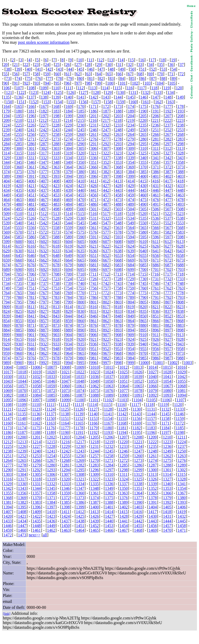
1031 (22, 377)
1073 (66, 391)
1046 (51, 381)
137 (31, 97)
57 (26, 74)
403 (181, 176)
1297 (109, 470)
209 (6, 120)
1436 (51, 521)
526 (31, 218)
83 (112, 79)
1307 (66, 474)
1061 (80, 386)
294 (131, 144)
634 (69, 251)
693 (56, 269)
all (45, 535)
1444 (167, 521)
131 (133, 92)
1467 (124, 530)
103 (147, 83)
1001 (159, 363)
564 (131, 228)
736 (31, 283)
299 (6, 148)
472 (106, 200)
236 (156, 125)
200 (81, 116)
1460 (22, 530)
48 (112, 69)
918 (56, 339)
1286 (138, 465)
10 (80, 60)
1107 (180, 400)
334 (69, 158)
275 (81, 139)
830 (81, 311)
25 (57, 65)
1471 (182, 530)
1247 (138, 451)
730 (143, 279)
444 (131, 190)
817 (106, 307)
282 (168, 139)
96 (68, 83)
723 (56, 279)
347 (44, 162)
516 (94, 214)
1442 (138, 521)
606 (94, 242)
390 (19, 176)
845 (81, 316)
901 (31, 335)
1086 (66, 395)
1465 (95, 530)
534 (131, 218)
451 (31, 195)
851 (156, 316)
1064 (124, 386)
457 (106, 195)
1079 (153, 391)
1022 (80, 372)
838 (181, 311)
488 (118, 204)
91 (16, 83)
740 (81, 283)
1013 (138, 367)
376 (31, 172)
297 (168, 144)
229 (69, 125)
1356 (22, 493)
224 (6, 125)
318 (56, 153)
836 (156, 311)
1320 (66, 479)
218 (118, 120)
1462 (51, 530)
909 (131, 335)
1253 (37, 456)
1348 (95, 488)
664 (69, 260)
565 (143, 228)
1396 (37, 507)
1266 (37, 460)
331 (31, 158)
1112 (64, 405)
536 (156, 218)
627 (168, 246)
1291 (22, 470)
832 (106, 311)
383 (118, 172)
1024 (109, 372)
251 (156, 130)
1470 (167, 530)
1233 (124, 446)
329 (6, 158)
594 (131, 237)
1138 (65, 414)
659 (6, 260)
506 (156, 209)
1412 (80, 512)
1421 (22, 516)
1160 (7, 423)
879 (131, 325)
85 (132, 79)
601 (31, 242)
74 (18, 79)
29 (99, 65)
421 (31, 186)
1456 (153, 526)
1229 (66, 446)
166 (31, 106)
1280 (51, 465)
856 (31, 321)
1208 (138, 437)
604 (69, 242)
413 (118, 181)
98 (88, 83)
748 (181, 283)
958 (181, 349)
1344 (37, 488)
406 (31, 181)
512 (44, 214)
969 (131, 353)
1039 (138, 377)
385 (143, 172)
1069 (8, 391)
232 (106, 125)
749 (6, 288)
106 (6, 88)
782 (44, 297)
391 (31, 176)
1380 (182, 498)
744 (131, 283)
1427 (109, 516)
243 (56, 130)
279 (131, 139)
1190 (65, 432)
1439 (95, 521)
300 (19, 148)
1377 (138, 498)
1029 (182, 372)
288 (56, 144)
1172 (180, 423)
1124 (51, 409)
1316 (8, 479)
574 (69, 232)
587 (44, 237)
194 (6, 116)
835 (143, 311)
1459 (8, 530)
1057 (22, 386)
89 (174, 79)
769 (69, 293)
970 (143, 353)
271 (31, 139)
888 (56, 330)
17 (152, 60)
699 (131, 269)
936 (94, 344)
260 (81, 134)
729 (131, 279)
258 (56, 134)
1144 (151, 414)
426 (94, 186)
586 (31, 237)
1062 (95, 386)
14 (122, 60)
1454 (124, 526)
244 (69, 130)
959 (6, 353)
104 (160, 83)
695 (81, 269)
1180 (108, 428)
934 (69, 344)
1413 (95, 512)
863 (118, 321)
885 (19, 330)
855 (19, 321)
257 (44, 134)
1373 (80, 498)
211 (31, 120)
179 (6, 111)
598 (181, 237)
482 (44, 204)
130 (121, 92)
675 (19, 265)
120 (179, 88)
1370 (37, 498)
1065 (138, 386)
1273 (138, 460)
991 (31, 363)
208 (181, 116)
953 (118, 349)
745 (143, 283)
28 (88, 65)
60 (57, 74)
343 (181, 158)
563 (118, 228)
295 (143, 144)
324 (131, 153)
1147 (7, 419)
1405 (167, 507)
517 (106, 214)
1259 (124, 456)
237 (168, 125)
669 (131, 260)
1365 (153, 493)
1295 (80, 470)
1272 (124, 460)
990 (19, 363)
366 (94, 167)
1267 (51, 460)
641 (156, 251)
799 (69, 302)
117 (142, 88)
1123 (36, 409)
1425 (80, 516)
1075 (95, 391)
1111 (50, 405)
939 (131, 344)
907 (106, 335)
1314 (167, 474)
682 (106, 265)
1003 (188, 363)
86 (143, 79)
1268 (66, 460)
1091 (138, 395)
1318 (37, 479)
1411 (65, 512)
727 (106, 279)
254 (6, 134)
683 (118, 265)
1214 (37, 442)
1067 (167, 386)
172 (106, 106)
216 (94, 120)
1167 (108, 423)
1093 (167, 395)
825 (19, 311)
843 (56, 316)
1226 (22, 446)
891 (94, 330)
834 (131, 311)
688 (181, 265)
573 (56, 232)
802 (106, 302)
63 (88, 74)
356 (156, 162)
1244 (95, 451)
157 (96, 102)
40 (29, 69)
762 (168, 288)
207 (168, 116)
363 (56, 167)
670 (143, 260)
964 (69, 353)
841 (31, 316)
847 (106, 316)
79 (70, 79)
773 (118, 293)
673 (181, 260)
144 (118, 97)
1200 (22, 437)
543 (56, 223)
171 (94, 106)
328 (181, 153)
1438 (80, 521)
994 (69, 363)
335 (81, 158)
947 (44, 349)
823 (181, 307)
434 (6, 190)
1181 (122, 428)
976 (31, 358)
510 (19, 214)
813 (56, 307)
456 (94, 195)
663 (56, 260)
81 (91, 79)
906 (94, 335)
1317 (22, 479)
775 (143, 293)
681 (94, 265)
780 (19, 297)
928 (181, 339)
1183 (151, 428)
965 (81, 353)
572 (44, 232)
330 (19, 158)
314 (6, 153)
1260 (138, 456)
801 (94, 302)
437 (44, 190)
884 (6, 330)
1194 (122, 432)
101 (123, 83)
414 (131, 181)
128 (96, 92)
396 (94, 176)
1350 (124, 488)
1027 (153, 372)
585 (19, 237)
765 (19, 293)
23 (37, 65)
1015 (167, 367)
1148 (22, 419)
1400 (95, 507)
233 (118, 125)
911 (156, 335)
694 (69, 269)
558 (56, 228)
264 (131, 134)
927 (168, 339)
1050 (109, 381)
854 (6, 321)
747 (168, 283)
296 (156, 144)
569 (6, 232)
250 (143, 130)
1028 (167, 372)
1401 (109, 507)
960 (19, 353)
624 (131, 246)
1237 (182, 446)
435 (19, 190)
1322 (95, 479)
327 (168, 153)
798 (56, 302)
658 (181, 256)
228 (56, 125)
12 (101, 60)
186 (94, 111)
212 (44, 120)
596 (156, 237)
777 (168, 293)
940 (143, 344)
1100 (80, 400)
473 (118, 200)
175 (143, 106)
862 (106, 321)
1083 (22, 395)
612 (168, 242)
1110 (36, 405)
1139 (79, 414)
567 (168, 228)
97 (78, 83)
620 (81, 246)
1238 (8, 451)
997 (106, 363)
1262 (167, 456)
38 (8, 69)
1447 (22, 526)
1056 (8, 386)
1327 (167, 479)
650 (81, 256)
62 (78, 74)
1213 (22, 442)
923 (118, 339)
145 (131, 97)
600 (19, 242)
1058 (37, 386)
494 (6, 209)
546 (94, 223)
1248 (153, 451)
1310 (109, 474)
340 (143, 158)
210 (19, 120)
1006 (37, 367)
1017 (8, 372)
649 (69, 256)
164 (6, 106)
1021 (66, 372)
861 (94, 321)
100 (110, 83)
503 (118, 209)
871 (31, 325)
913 (181, 335)
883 (181, 325)
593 (118, 237)
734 (6, 283)
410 (81, 181)
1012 (124, 367)
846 (94, 316)
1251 (8, 456)
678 (56, 265)
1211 (182, 437)
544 (69, 223)
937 (106, 344)
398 (118, 176)
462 (168, 195)
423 (56, 186)
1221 (138, 442)
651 (94, 256)
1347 (80, 488)
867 (168, 321)
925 (143, 339)
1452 (95, 526)
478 (181, 200)
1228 (51, 446)
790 (143, 297)
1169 (137, 423)
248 (118, 130)
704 (6, 274)
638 (118, 251)
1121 (7, 409)
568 (181, 228)
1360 (80, 493)
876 (94, 325)
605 (81, 242)
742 (106, 283)
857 (44, 321)
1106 (166, 400)
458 (118, 195)
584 (6, 237)
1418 (167, 512)
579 (131, 232)
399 (131, 176)
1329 (8, 484)
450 (19, 195)
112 (80, 88)
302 (44, 148)
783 (56, 297)
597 (168, 237)
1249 (167, 451)
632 (44, 251)
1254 (51, 456)
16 (142, 60)
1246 (124, 451)
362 (44, 167)
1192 (94, 432)
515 (81, 214)
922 (106, 339)
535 (143, 218)
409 (69, 181)
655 (143, 256)
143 (106, 97)
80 (81, 79)
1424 (66, 516)
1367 (182, 493)
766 (31, 293)
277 (106, 139)
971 (156, 353)
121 (9, 92)
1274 (153, 460)
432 (168, 186)
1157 (151, 419)
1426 (95, 516)
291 (94, 144)
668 (118, 260)
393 (56, 176)
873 (56, 325)
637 (106, 251)
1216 (66, 442)
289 (69, 144)
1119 (164, 405)
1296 (95, 470)
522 (168, 214)
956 (156, 349)
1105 (152, 400)
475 (143, 200)
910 (143, 335)
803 (118, 302)
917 (44, 339)
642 (168, 251)
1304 (22, 474)
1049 (95, 381)
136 (19, 97)
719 (6, 279)
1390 (138, 502)
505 (143, 209)
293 (118, 144)
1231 (95, 446)
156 (84, 102)
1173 (7, 428)
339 (131, 158)
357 (168, 162)
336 (94, 158)
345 (19, 162)
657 (168, 256)
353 (118, 162)
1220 (124, 442)
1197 (165, 432)
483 (56, 204)
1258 (109, 456)
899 (6, 335)
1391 (153, 502)
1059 (51, 386)
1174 (22, 428)
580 (143, 232)
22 (26, 65)
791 (156, 297)
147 (156, 97)
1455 (138, 526)
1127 (94, 409)
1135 (22, 414)
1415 (124, 512)
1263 (182, 456)
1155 (122, 419)
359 (6, 167)
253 (181, 130)
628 (181, 246)
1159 (180, 419)
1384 (51, 502)
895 (143, 330)
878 (118, 325)
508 (181, 209)
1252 (22, 456)
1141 (108, 414)
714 (131, 274)
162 (158, 102)
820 (143, 307)
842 (44, 316)
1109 (22, 405)
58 (37, 74)
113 (93, 88)
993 (56, 363)
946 (31, 349)
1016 (182, 367)
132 (146, 92)
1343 (22, 488)
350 (81, 162)
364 (69, 167)
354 (131, 162)
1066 (153, 386)
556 (31, 228)
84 (122, 79)
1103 (123, 400)
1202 (51, 437)
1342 (8, 488)
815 (81, 307)
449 (6, 195)
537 (168, 218)
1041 (167, 377)
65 (109, 74)
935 (81, 344)
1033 (51, 377)
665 (81, 260)
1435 (37, 521)
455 (81, 195)
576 (94, 232)
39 (18, 69)
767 (44, 293)
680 (81, 265)
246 (94, 130)
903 (56, 335)
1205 (95, 437)
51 (143, 69)
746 (156, 283)
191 (156, 111)
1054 (167, 381)
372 (168, 167)
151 (22, 102)
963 (56, 353)
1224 (182, 442)
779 (6, 297)
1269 (80, 460)
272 (44, 139)
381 (94, 172)
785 (81, 297)
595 (143, 237)
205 (143, 116)
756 (94, 288)
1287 (153, 465)
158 (109, 102)
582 (168, 232)
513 (56, 214)
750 (19, 288)
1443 (153, 521)
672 (168, 260)
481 (31, 204)
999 (131, 363)
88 (163, 79)
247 (106, 130)
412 (106, 181)
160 (133, 102)
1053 (153, 381)
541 (31, 223)
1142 (122, 414)
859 (69, 321)
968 (118, 353)
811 (31, 307)
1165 (79, 423)
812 (44, 307)
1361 (95, 493)
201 (94, 116)
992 (44, 363)
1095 (8, 400)
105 (172, 83)
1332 (51, 484)
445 (143, 190)
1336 (109, 484)
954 (131, 349)
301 (31, 148)
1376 (124, 498)
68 (140, 74)
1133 (180, 409)
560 (81, 228)
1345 (51, 488)
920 (81, 339)
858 (56, 321)
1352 (153, 488)
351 (94, 162)
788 (118, 297)
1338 (138, 484)
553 (181, 223)
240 (19, 130)
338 (118, 158)
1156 (137, 419)
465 (19, 200)
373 (181, 167)
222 (168, 120)
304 (69, 148)
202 (106, 116)
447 (168, 190)
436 (31, 190)
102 (135, 83)
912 (168, 335)
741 (94, 283)
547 (106, 223)
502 (106, 209)
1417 (153, 512)
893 (118, 330)
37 (182, 65)
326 (156, 153)
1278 (22, 465)
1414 (109, 512)
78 (60, 79)
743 (118, 283)
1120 (178, 405)
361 (31, 167)
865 (143, 321)
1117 (135, 405)
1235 (153, 446)
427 (106, 186)
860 (81, 321)
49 (122, 69)
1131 (151, 409)
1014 (153, 367)
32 (130, 65)
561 (94, 228)
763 (181, 288)
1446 (8, 526)
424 (69, 186)
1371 (51, 498)
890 (81, 330)
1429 (138, 516)
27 (78, 65)
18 (163, 60)
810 (19, 307)
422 (44, 186)
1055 (182, 381)
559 (69, 228)
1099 (66, 400)
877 (106, 325)
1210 (167, 437)
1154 (108, 419)
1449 (51, 526)
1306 (51, 474)
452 (44, 195)
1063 (109, 386)
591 (94, 237)
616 (31, 246)
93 (37, 83)
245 (81, 130)
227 (44, 125)
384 (131, 172)
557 (44, 228)
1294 (66, 470)
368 (118, 167)
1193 (108, 432)
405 (19, 181)
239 (6, 130)
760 (143, 288)
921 (94, 339)
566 (156, 228)
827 (44, 311)
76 (39, 79)
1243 (80, 451)
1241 (51, 451)
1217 (80, 442)
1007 (51, 367)
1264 (8, 460)
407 (44, 181)
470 (81, 200)
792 (168, 297)
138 (44, 97)
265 (143, 134)
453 (56, 195)
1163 (51, 423)
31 (119, 65)
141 (81, 97)
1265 (22, 460)
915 (19, 339)
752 (44, 288)
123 (34, 92)
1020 (51, 372)
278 (118, 139)
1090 (124, 395)
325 (143, 153)
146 (143, 97)
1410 (51, 512)
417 (168, 181)
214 (69, 120)
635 (81, 251)
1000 (144, 363)
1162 (36, 423)
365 (81, 167)
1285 (124, 465)
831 (94, 311)
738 (56, 283)
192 (168, 111)
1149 (36, 419)
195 (19, 116)
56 (16, 74)
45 (81, 69)
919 (69, 339)
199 (69, 116)
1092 (153, 395)
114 (105, 88)
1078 (138, 391)
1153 (94, 419)
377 (44, 172)
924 (131, 339)
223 (181, 120)
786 (94, 297)
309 (131, 148)
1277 (8, 465)
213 (56, 120)
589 (69, 237)
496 (31, 209)
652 (106, 256)
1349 (109, 488)
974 (6, 358)
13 (111, 60)
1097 (37, 400)
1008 (66, 367)
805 (143, 302)
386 (156, 172)
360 (19, 167)
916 (31, 339)
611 (156, 242)
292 (106, 144)
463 (181, 195)
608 (118, 242)
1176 (51, 428)
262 (106, 134)
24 (47, 65)
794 (6, 302)
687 (168, 265)
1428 (124, 516)
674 (6, 265)
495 (19, 209)
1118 (150, 405)
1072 (51, 391)
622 (106, 246)
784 (69, 297)
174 (131, 106)
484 (69, 204)
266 (156, 134)
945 (19, 349)
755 (81, 288)
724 (69, 279)
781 (31, 297)
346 (31, 162)
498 (56, 209)
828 (56, 311)
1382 (22, 502)
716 (156, 274)
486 (94, 204)
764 (6, 293)
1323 (109, 479)
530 (81, 218)
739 (69, 283)
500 (81, 209)
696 (94, 269)
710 (81, 274)
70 (161, 74)
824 (6, 311)
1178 (79, 428)
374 (6, 172)
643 (181, 251)
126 (71, 92)
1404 (153, 507)
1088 (95, 395)
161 (146, 102)
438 (56, 190)
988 (181, 358)
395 (81, 176)
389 (6, 176)
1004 (8, 367)
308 (118, 148)
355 (143, 162)
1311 (123, 474)
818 (118, 307)
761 (156, 288)
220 (143, 120)
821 (156, 307)
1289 (182, 465)
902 (44, 335)
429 (131, 186)
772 (106, 293)
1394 (8, 507)
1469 (153, 530)
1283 (95, 465)
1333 (66, 484)
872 (44, 325)
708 (56, 274)
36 (171, 65)
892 (106, 330)
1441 (124, 521)
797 (44, 302)
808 (181, 302)
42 (49, 69)
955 (143, 349)
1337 (124, 484)
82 (101, 79)
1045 (37, 381)
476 (156, 200)
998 (118, 363)
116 (130, 88)
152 (34, 102)
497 (44, 209)
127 (84, 92)
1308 (80, 474)
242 (44, 130)
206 (156, 116)
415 (143, 181)
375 (19, 172)
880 (143, 325)
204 (131, 116)
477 (168, 200)
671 (156, 260)
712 (106, 274)
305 (81, 148)
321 (94, 153)
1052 (138, 381)
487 (106, 204)
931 (31, 344)
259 (69, 134)
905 (81, 335)
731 (156, 279)
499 (69, 209)
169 (69, 106)
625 (143, 246)
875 (81, 325)
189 (131, 111)
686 (156, 265)
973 (181, 353)
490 (143, 204)
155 (71, 102)
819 (131, 307)
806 (156, 302)
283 (181, 139)
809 (6, 307)
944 (6, 349)
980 (81, 358)
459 (131, 195)
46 (91, 69)
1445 (182, 521)
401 (156, 176)
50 (132, 69)
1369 (22, 498)
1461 (37, 530)
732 (168, 279)
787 (106, 297)
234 (131, 125)
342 (168, 158)
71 (171, 74)
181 (31, 111)
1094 (182, 395)
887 (44, 330)
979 (69, 358)
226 (31, 125)
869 (6, 325)
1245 (109, 451)
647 (44, 256)
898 (181, 330)
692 (44, 269)
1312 (138, 474)
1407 (8, 512)
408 (56, 181)
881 (156, 325)
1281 (66, 465)
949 (69, 349)
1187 (22, 432)
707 (44, 274)
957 (168, 349)
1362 (109, 493)
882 (168, 325)
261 (94, 134)
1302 (182, 470)
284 (6, 144)
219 (131, 120)
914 (6, 339)
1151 (65, 419)
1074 (80, 391)
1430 (153, 516)
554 (6, 228)
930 (19, 344)
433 (181, 186)
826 (31, 311)
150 (9, 102)
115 (118, 88)
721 (31, 279)
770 (81, 293)
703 (181, 269)
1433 (8, 521)
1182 (137, 428)
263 (118, 134)
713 (118, 274)
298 (181, 144)
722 (44, 279)
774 (131, 293)
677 (44, 265)
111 (69, 88)
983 (118, 358)
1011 (109, 367)
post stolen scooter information (44, 42)
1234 (138, 446)
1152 (79, 419)
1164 (65, 423)
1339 (153, 484)
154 (59, 102)
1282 (80, 465)
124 (46, 92)
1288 (167, 465)
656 (156, 256)
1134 (7, 414)
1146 (180, 414)
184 (69, 111)
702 (168, 269)
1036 (95, 377)
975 (19, 358)
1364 (138, 493)
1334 (80, 484)
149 (181, 97)
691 (31, 269)
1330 (22, 484)
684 (131, 265)
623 (118, 246)
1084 (37, 395)
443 (118, 190)
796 (31, 302)
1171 (165, 423)
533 (118, 218)
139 (56, 97)
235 (143, 125)
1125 (65, 409)
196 (31, 116)
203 (118, 116)
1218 (95, 442)
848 (118, 316)
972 (168, 353)
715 (143, 274)
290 (81, 144)
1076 (109, 391)
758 (118, 288)
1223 (167, 442)
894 (131, 330)
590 (81, 237)
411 (93, 181)
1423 (51, 516)
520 (143, 214)
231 (94, 125)
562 (106, 228)
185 (81, 111)
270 (19, 139)
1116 (121, 405)
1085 (51, 395)
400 (143, 176)
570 (19, 232)
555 (19, 228)
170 (81, 106)
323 (118, 153)
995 (81, 363)
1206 (109, 437)
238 (181, 125)
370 (143, 167)
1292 (37, 470)
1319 (51, 479)
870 (19, 325)
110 (56, 88)
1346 (66, 488)
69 (151, 74)
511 (31, 214)
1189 (51, 432)
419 (6, 186)
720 (19, 279)
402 (168, 176)
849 (131, 316)
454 (69, 195)
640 (143, 251)
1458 (182, 526)
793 (181, 297)
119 (166, 88)
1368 (8, 498)
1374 (95, 498)
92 (26, 83)
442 (106, 190)
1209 (153, 437)
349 (69, 162)
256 (31, 134)
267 (168, 134)
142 (94, 97)
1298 (124, 470)
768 (56, 293)
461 (156, 195)
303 (56, 148)
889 (69, 330)
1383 (37, 502)
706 (31, 274)
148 (168, 97)
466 (31, 200)
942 (168, 344)
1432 (182, 516)
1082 (8, 395)
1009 (80, 367)
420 (19, 186)
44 (70, 69)
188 (118, 111)
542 (44, 223)
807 (168, 302)
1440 (109, 521)
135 (6, 97)
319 (69, 153)
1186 (7, 432)
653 (118, 256)
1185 (180, 428)
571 (31, 232)
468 (56, 200)
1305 (37, 474)
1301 (167, 470)
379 (69, 172)
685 (143, 265)
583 (181, 232)
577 (106, 232)
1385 (66, 502)
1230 (80, 446)
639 (131, 251)
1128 (108, 409)
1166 (94, 423)
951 (94, 349)
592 (106, 237)
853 (181, 316)
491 (156, 204)
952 (106, 349)
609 (131, 242)
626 (156, 246)
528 (56, 218)
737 (44, 283)
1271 (109, 460)
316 (31, 153)
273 (56, 139)
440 (81, 190)
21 (16, 65)
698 (118, 269)
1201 (37, 437)
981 (94, 358)
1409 (37, 512)
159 (121, 102)
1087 (80, 395)
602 (44, 242)
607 (106, 242)
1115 (107, 405)
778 (181, 293)
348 (56, 162)
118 (154, 88)
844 (69, 316)
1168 (122, 423)
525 (19, 218)
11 (90, 60)
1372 (66, 498)
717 (168, 274)
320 (81, 153)
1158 (165, 419)
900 (19, 335)
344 (6, 162)
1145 (165, 414)
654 (131, 256)
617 (44, 246)
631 (31, 251)
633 (56, 251)
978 (56, 358)
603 (56, 242)
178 (181, 106)
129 (109, 92)
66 (119, 74)
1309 (95, 474)
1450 (66, 526)
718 (181, 274)
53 (163, 69)
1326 (153, 479)
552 (168, 223)
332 (44, 158)
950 (81, 349)
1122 (22, 409)
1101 (94, 400)
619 (69, 246)
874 (69, 325)
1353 (167, 488)
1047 (66, 381)
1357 (37, 493)
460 (143, 195)
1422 (37, 516)
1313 (153, 474)
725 (81, 279)
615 (19, 246)
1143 (137, 414)
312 (168, 148)
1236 (167, 446)
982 (106, 358)
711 (93, 274)
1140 (94, 414)
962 (44, 353)
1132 (165, 409)
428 (118, 186)
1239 (22, 451)
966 (94, 353)
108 (31, 88)
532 (106, 218)
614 (6, 246)
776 (156, 293)
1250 (182, 451)
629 (6, 251)
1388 (109, 502)
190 (143, 111)
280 (143, 139)
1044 (22, 381)
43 (60, 69)
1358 (51, 493)
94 (47, 83)
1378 (153, 498)
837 (168, 311)
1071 (37, 391)
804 (131, 302)
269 (6, 139)
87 (153, 79)
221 (156, 120)
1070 (22, 391)
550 (143, 223)
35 (161, 65)
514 (69, 214)
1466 (109, 530)
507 (168, 209)
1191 (79, 432)
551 (156, 223)
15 (132, 60)
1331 (37, 484)
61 (68, 74)
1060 (66, 386)
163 (170, 102)
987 (168, 358)
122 (22, 92)
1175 (36, 428)
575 (81, 232)
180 (19, 111)
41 (39, 69)
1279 (37, 465)
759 (131, 288)
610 (143, 242)
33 (140, 65)
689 (6, 269)
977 (44, 358)
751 (31, 288)
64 (99, 74)
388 (181, 172)
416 (156, 181)
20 (5, 65)
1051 (124, 381)
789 (131, 297)
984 (131, 358)
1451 (80, 526)
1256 (80, 456)
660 (19, 260)
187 (106, 111)
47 (101, 69)
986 (156, 358)
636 (94, 251)
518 (118, 214)
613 (181, 242)
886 (31, 330)
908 (118, 335)
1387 (95, 502)
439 (69, 190)
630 (19, 251)
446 (156, 190)
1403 (138, 507)
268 (181, 134)
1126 (79, 409)
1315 (182, 474)
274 (69, 139)
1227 (37, 446)
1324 (124, 479)
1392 (167, 502)
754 (69, 288)
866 (156, 321)
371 (156, 167)
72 (182, 74)
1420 (8, 516)
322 (106, 153)
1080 (167, 391)
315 (19, 153)
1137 (51, 414)
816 (94, 307)
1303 (8, 474)
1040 (153, 377)
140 (69, 97)
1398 (66, 507)
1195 (137, 432)
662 (44, 260)
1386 (80, 502)
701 (156, 269)
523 (181, 214)
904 (69, 335)
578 (118, 232)
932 (44, 344)
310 (143, 148)
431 (156, 186)
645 (19, 256)
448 (181, 190)
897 (168, 330)
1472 (8, 535)
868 (181, 321)
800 (81, 302)
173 (118, 106)
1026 (138, 372)
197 (44, 116)
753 (56, 288)
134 (170, 92)
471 (94, 200)
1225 (8, 446)
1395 (22, 507)
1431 (167, 516)
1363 (124, 493)
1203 (66, 437)
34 (151, 65)
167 (44, 106)
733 (181, 279)
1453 (109, 526)
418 (181, 181)
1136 (36, 414)
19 (173, 60)
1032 (37, 377)
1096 (22, 400)
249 (131, 130)
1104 (137, 400)
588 (56, 237)
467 (44, 200)
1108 (7, 405)
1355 (8, 493)
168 (56, 106)
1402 (124, 507)
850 (143, 316)
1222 (153, 442)
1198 (180, 432)
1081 (182, 391)
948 (56, 349)
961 (31, 353)
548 (118, 223)
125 (59, 92)
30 (109, 65)
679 (69, 265)
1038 (124, 377)
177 (168, 106)
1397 (51, 507)
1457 (167, 526)
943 (181, 344)
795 (19, 302)
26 (68, 65)
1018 (22, 372)
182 (44, 111)
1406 (182, 507)
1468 (138, 530)
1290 (8, 470)
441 (94, 190)
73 (8, 79)
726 (94, 279)
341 (156, 158)
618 (56, 246)
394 (69, 176)
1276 (182, 460)
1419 (182, 512)
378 (56, 172)
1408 (22, 512)
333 (56, 158)
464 (6, 200)
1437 (66, 521)
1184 (165, 428)
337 (106, 158)
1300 (153, 470)
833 (118, 311)
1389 (124, 502)
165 (19, 106)
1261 (153, 456)
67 (130, 74)
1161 (22, 423)
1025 (124, 372)
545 (81, 223)
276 (94, 139)
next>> (35, 535)
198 (56, 116)
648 (56, 256)
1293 (51, 470)
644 (6, 256)
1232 (109, 446)
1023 (95, 372)
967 (106, 353)
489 (131, 204)
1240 (37, 451)
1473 (22, 535)
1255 (66, 456)
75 (29, 79)
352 (106, 162)
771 (94, 293)
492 (168, 204)
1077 (124, 391)
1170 (151, 423)
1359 (66, 493)
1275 (167, 460)
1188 (36, 432)
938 (118, 344)
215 (81, 120)
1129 (122, 409)
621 (94, 246)
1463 (66, 530)
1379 (167, 498)
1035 (80, 377)
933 (56, 344)
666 (94, 260)
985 (143, 358)
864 (131, 321)
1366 (167, 493)
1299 (138, 470)
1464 (80, 530)
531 (94, 218)
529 (69, 218)
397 (106, 176)
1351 (138, 488)
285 (19, 144)
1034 (66, 377)
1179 (94, 428)
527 (44, 218)
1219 (109, 442)
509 (6, 214)
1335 (95, 484)
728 (118, 279)
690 (19, 269)
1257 (95, 456)
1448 (37, 526)
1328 (182, 479)
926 (156, 339)
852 (168, 316)
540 (19, 223)
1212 (8, 442)
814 (69, 307)
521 (156, 214)
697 (106, 269)
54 (174, 69)
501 (94, 209)
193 (181, 111)
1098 (51, 400)
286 (31, 144)
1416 (138, 512)
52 (153, 69)
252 (168, 130)
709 (69, 274)
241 (31, 130)
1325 (138, 479)
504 (131, 209)
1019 (37, 372)
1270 (95, 460)
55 (5, 74)
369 (131, 167)
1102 (109, 400)
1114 (93, 405)
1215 (51, 442)
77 (49, 79)
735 (19, 283)
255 (19, 134)
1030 (8, 377)
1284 (109, 465)
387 (168, 172)
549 (131, 223)
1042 (182, 377)
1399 (80, 507)
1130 (137, 409)
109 (44, 88)
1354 (182, 488)
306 (94, 148)
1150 (51, 419)
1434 (22, 521)
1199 (7, 437)
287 (44, 144)
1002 (173, 363)
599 (6, 242)
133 (158, 92)
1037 (109, 377)
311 (156, 148)
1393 (182, 502)
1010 (95, 367)
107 (19, 88)
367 (106, 167)
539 (6, 223)
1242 (66, 451)
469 (69, 200)
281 (156, 139)
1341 (182, 484)
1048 (80, 381)
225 (19, 125)
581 (156, 232)
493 (181, 204)
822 (168, 307)
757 (106, 288)
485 (81, 204)
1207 (124, 437)
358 (181, 162)
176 (156, 106)
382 (106, 172)
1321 (80, 479)
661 (31, 260)
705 (19, 274)
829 (69, 311)
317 (44, 153)
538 (181, 218)
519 (131, 214)
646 (31, 256)
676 (31, 265)
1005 (22, 367)
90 (5, 83)
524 (6, 218)
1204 (80, 437)
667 (106, 260)
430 (143, 186)
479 (6, 204)
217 (106, 120)
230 (81, 125)
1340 (167, 484)
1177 (65, 428)
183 (56, 111)
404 (6, 181)
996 (94, 363)
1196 (151, 432)
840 (19, 316)
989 (6, 363)
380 (81, 172)
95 (57, 83)
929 (6, 344)
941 (156, 344)
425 (81, 186)
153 (46, 102)
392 (44, 176)
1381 (8, 502)
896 (156, 330)
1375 (109, 498)
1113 (79, 405)
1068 (182, 386)
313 (181, 148)
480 (19, 204)
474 (131, 200)
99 (99, 83)
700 (143, 269)
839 (6, 316)
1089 (109, 395)
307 (106, 148)
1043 (8, 381)
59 (47, 74)
